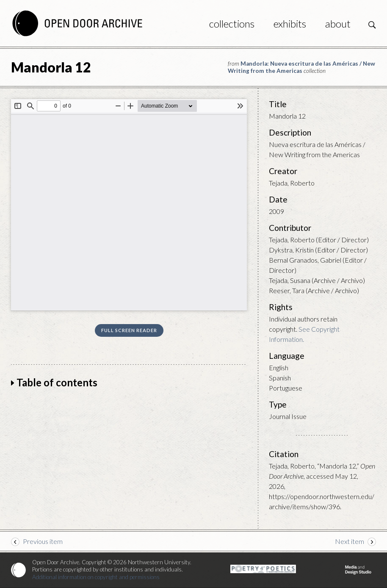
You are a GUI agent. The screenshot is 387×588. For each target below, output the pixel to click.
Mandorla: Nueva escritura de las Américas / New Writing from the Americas (301, 67)
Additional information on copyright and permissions (96, 577)
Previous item (43, 541)
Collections (232, 24)
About (338, 24)
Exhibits (290, 24)
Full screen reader (129, 330)
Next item (350, 541)
